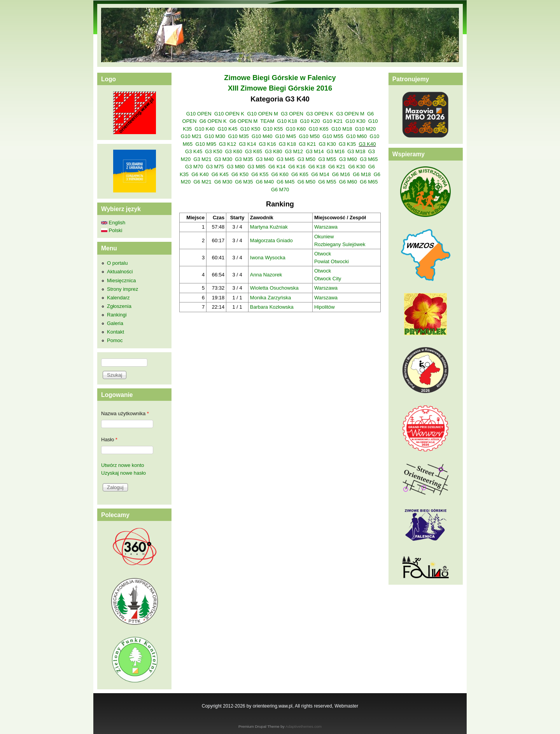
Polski (112, 230)
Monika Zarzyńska (270, 298)
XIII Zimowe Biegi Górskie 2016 (280, 88)
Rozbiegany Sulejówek (340, 244)
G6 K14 (277, 167)
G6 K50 (240, 174)
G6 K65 (300, 174)
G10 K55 (273, 129)
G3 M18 (356, 151)
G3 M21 (202, 159)
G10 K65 (318, 129)
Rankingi (117, 315)
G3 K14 (247, 144)
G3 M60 (348, 159)
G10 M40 (262, 136)
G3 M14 (315, 151)
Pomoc (115, 340)
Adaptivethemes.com (304, 726)
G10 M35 (238, 136)
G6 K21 (337, 167)
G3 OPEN (292, 114)
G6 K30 (357, 167)
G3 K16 (268, 144)
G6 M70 (280, 190)
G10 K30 (355, 121)
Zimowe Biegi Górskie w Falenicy (280, 78)
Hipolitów (325, 307)
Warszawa (326, 227)
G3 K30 (327, 144)
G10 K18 (287, 121)
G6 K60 (280, 174)
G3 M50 (306, 159)
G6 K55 (260, 174)
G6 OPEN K (213, 121)
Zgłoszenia (119, 306)
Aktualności (120, 272)
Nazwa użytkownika (125, 413)
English (113, 223)
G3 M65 (369, 159)
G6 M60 (348, 182)
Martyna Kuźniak (269, 227)
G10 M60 (356, 136)
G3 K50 (213, 151)
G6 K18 (317, 167)
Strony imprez (122, 289)
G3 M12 (294, 151)
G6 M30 (223, 182)
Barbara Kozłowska (272, 307)
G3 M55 (327, 159)
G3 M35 (244, 159)
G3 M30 (223, 159)
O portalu (117, 263)
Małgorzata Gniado (271, 240)
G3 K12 (227, 144)
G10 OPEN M (262, 114)
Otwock (323, 254)
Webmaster (346, 706)
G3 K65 (254, 151)
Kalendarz (118, 298)
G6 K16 (297, 167)
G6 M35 (244, 182)
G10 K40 (205, 129)
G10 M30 (215, 136)
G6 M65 (369, 182)
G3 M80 (236, 167)
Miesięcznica (121, 280)
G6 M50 (306, 182)
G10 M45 (286, 136)
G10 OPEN (199, 114)
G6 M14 (320, 174)
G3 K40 (367, 144)
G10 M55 (333, 136)
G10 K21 (333, 121)
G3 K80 (273, 151)
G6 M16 (341, 174)
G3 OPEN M (350, 114)
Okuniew (324, 237)
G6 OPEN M (243, 121)
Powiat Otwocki (332, 261)
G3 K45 (194, 151)
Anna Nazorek (266, 275)
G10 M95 (206, 144)
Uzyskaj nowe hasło (123, 473)
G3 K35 (347, 144)
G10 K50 (250, 129)
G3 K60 (234, 151)
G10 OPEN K (229, 114)
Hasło (109, 440)
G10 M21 (191, 136)
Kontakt (115, 332)
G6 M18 (362, 174)
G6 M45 (285, 182)
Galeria (115, 323)
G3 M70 (194, 167)
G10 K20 (310, 121)
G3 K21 (307, 144)
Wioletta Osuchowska (274, 288)
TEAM (267, 121)
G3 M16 (336, 151)
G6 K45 (220, 174)
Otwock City (328, 279)
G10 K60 (296, 129)
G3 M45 (285, 159)
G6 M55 (327, 182)
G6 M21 (202, 182)
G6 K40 (200, 174)
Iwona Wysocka (268, 258)
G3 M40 (265, 159)
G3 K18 (287, 144)
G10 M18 (342, 129)
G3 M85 (256, 167)
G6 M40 (265, 182)
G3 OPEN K (320, 114)
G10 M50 (309, 136)
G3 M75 (215, 167)
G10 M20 (365, 129)
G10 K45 (227, 129)
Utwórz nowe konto (123, 465)
